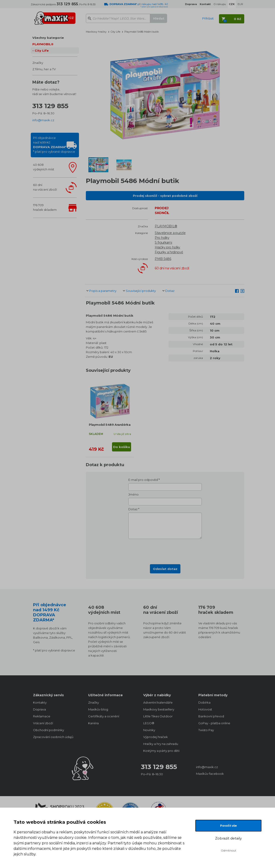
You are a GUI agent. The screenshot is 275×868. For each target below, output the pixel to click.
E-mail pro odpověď (143, 480)
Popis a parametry (103, 291)
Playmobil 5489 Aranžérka (110, 425)
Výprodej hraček (156, 737)
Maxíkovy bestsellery (159, 709)
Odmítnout (229, 850)
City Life (42, 51)
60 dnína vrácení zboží (45, 187)
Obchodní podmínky (49, 730)
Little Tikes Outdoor (158, 716)
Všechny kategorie (48, 38)
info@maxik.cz (43, 120)
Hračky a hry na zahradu (161, 744)
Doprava (39, 709)
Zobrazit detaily (228, 838)
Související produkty (141, 291)
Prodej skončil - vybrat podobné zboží (165, 196)
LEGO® (149, 723)
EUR (240, 4)
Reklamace (42, 716)
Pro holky (162, 238)
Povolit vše (229, 826)
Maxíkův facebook (210, 774)
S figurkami (163, 242)
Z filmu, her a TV (44, 69)
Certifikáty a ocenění (104, 716)
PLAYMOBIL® (43, 44)
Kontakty (40, 702)
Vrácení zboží (43, 723)
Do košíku (122, 447)
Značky (38, 63)
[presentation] (165, 550)
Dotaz (170, 291)
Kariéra (93, 723)
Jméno (133, 494)
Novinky (149, 730)
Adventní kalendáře (158, 702)
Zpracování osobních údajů (53, 737)
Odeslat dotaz (165, 569)
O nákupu (220, 4)
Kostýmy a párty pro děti (161, 751)
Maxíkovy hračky (96, 32)
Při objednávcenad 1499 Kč (54, 145)
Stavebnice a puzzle (170, 233)
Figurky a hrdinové (169, 252)
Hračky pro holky (167, 247)
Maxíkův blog (98, 709)
